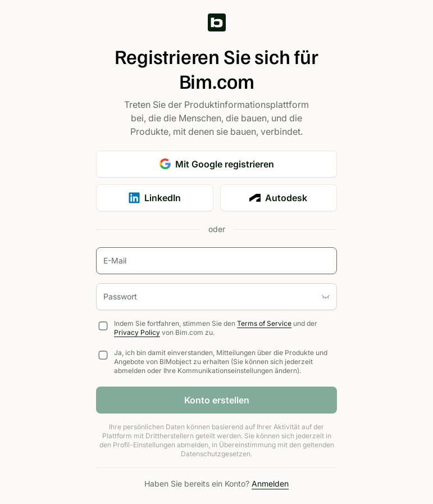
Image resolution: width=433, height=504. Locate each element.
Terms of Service (264, 323)
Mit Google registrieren (217, 164)
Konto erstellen (217, 400)
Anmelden (270, 483)
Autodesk (278, 198)
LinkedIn (155, 198)
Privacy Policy (137, 332)
